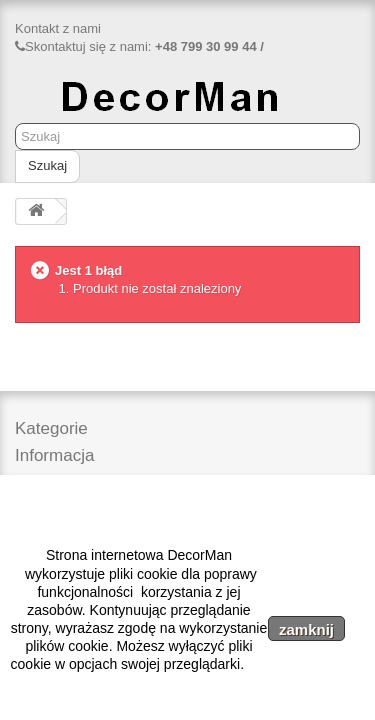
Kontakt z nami (58, 28)
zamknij (306, 629)
